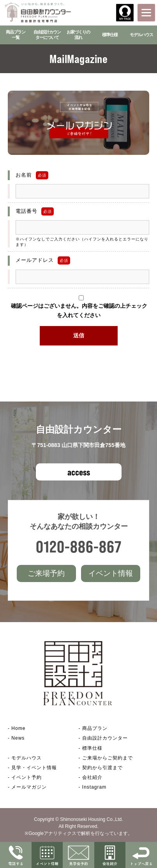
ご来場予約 (46, 573)
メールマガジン (29, 787)
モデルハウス (141, 35)
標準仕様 (110, 35)
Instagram (94, 787)
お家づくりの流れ (78, 35)
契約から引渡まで (102, 768)
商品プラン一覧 (16, 35)
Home (18, 728)
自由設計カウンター (105, 738)
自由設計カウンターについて (47, 35)
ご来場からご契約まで (108, 758)
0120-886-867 (79, 546)
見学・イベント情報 (34, 768)
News (18, 738)
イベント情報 (111, 573)
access (79, 472)
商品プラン (95, 728)
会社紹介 (92, 777)
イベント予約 (26, 777)
